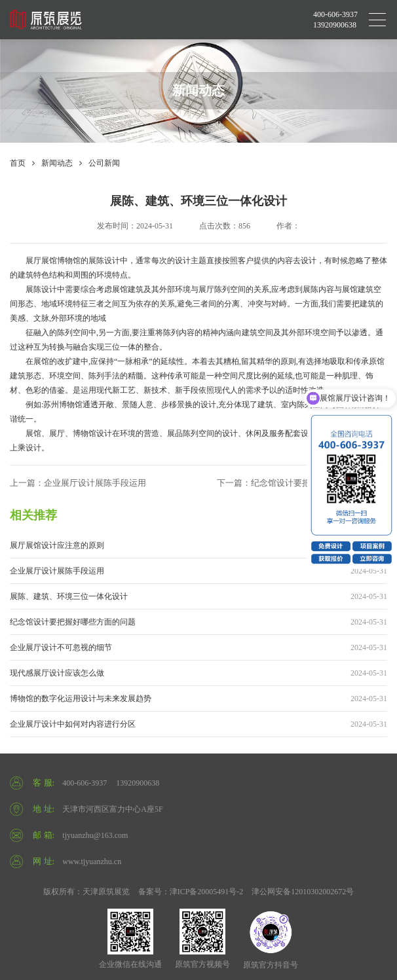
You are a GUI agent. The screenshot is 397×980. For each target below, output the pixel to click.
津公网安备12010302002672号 (303, 892)
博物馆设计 (92, 433)
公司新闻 (104, 163)
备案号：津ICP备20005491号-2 (191, 892)
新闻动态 (57, 163)
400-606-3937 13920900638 (335, 20)
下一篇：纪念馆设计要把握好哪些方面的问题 (302, 483)
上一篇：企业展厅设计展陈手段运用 (78, 483)
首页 (18, 163)
